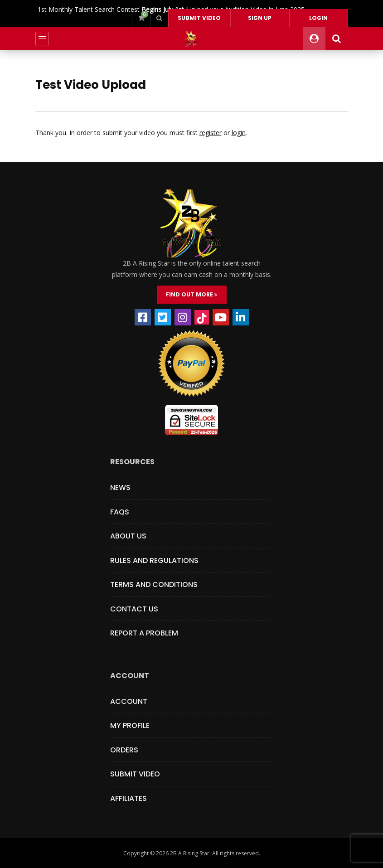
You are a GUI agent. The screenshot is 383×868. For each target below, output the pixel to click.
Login (318, 18)
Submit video (199, 18)
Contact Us (134, 609)
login (239, 133)
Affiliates (128, 798)
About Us (128, 536)
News (120, 487)
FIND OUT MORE (192, 294)
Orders (124, 750)
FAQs (120, 512)
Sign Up (260, 18)
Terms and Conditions (154, 584)
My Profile (130, 725)
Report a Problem (144, 633)
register (211, 133)
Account (129, 701)
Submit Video (135, 774)
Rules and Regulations (154, 560)
